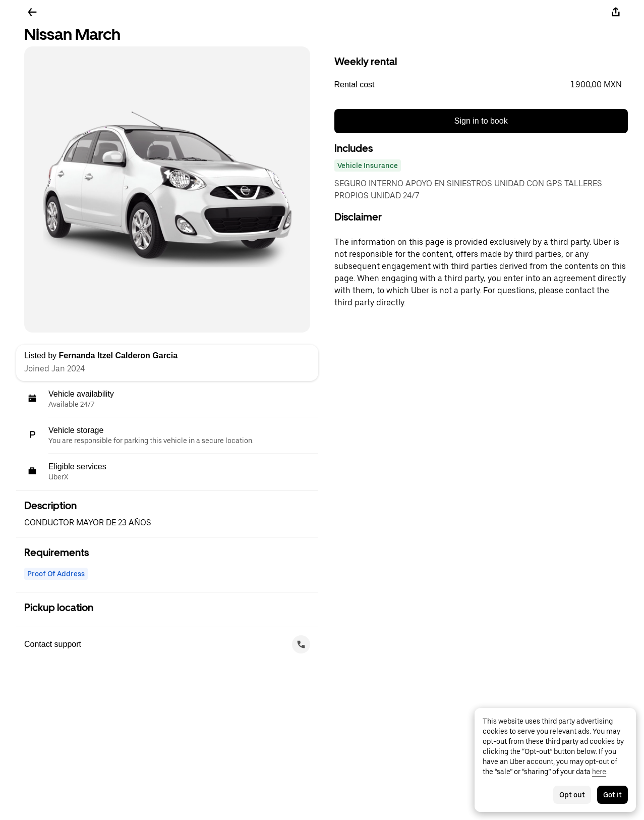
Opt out (572, 795)
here (599, 772)
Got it (612, 795)
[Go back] (32, 12)
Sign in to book (481, 121)
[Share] (616, 12)
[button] (481, 85)
